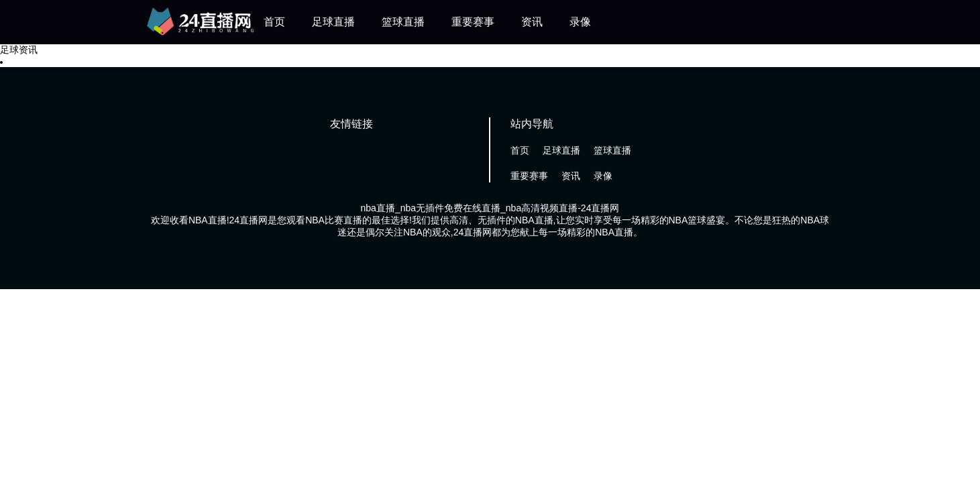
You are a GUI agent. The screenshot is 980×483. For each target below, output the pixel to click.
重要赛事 (473, 22)
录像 (580, 22)
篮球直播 (403, 22)
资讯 (532, 22)
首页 (274, 22)
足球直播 (333, 22)
